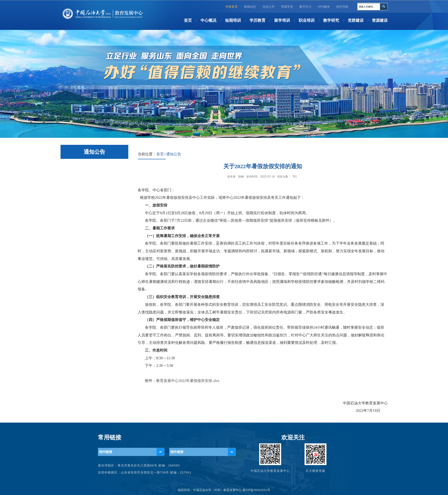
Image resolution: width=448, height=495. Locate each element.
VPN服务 (324, 7)
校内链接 (106, 452)
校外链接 (177, 452)
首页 (160, 154)
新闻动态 (250, 7)
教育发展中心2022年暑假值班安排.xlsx (188, 381)
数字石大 (305, 7)
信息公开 (269, 7)
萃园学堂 (287, 7)
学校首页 (232, 7)
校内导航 (342, 7)
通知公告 (174, 154)
